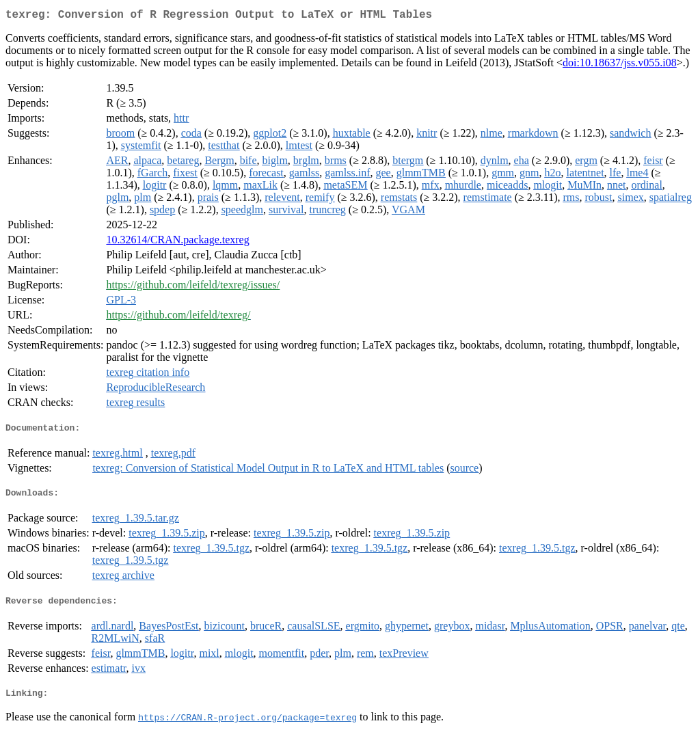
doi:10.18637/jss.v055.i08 (620, 65)
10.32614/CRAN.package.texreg (177, 242)
